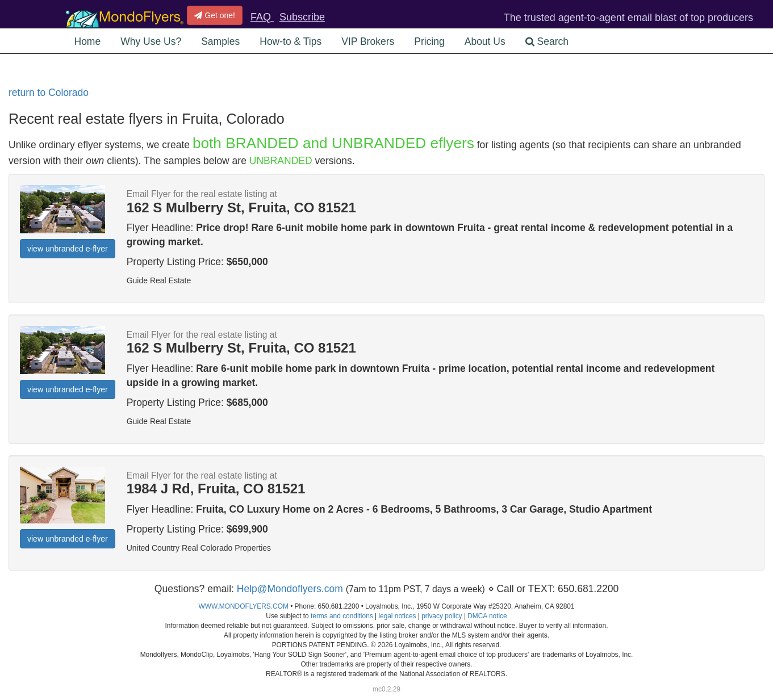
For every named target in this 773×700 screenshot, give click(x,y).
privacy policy (442, 616)
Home (88, 41)
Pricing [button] (429, 41)
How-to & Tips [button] (291, 41)
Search (547, 41)
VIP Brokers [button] (368, 41)
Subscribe (302, 17)
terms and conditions (342, 616)
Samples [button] (220, 41)
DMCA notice (487, 616)
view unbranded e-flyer (68, 249)
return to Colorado (49, 93)
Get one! (215, 15)
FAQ (262, 17)
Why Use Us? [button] (151, 41)
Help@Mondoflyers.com (290, 589)
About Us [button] (485, 41)
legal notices (397, 616)
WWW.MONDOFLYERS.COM (244, 606)
